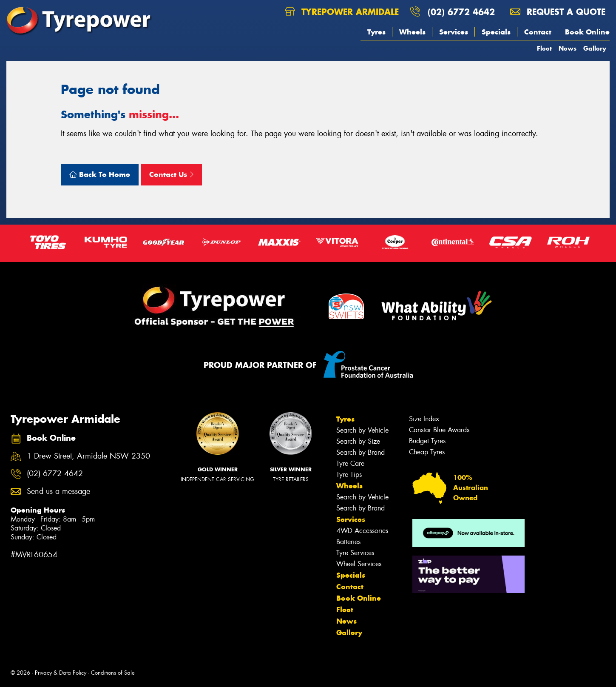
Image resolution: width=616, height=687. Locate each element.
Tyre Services (355, 553)
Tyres (376, 32)
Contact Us (171, 174)
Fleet (544, 48)
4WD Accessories (362, 531)
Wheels (412, 32)
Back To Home (100, 174)
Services (454, 32)
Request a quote (558, 12)
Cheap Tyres (427, 452)
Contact (538, 32)
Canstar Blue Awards (439, 430)
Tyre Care (350, 463)
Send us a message (58, 492)
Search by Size (358, 441)
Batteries (348, 542)
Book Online (587, 32)
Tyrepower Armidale (342, 12)
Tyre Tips (349, 475)
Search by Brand (361, 452)
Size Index (424, 419)
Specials (496, 32)
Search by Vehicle (362, 430)
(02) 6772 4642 (461, 12)
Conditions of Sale (113, 673)
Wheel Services (359, 564)
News (568, 48)
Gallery (595, 48)
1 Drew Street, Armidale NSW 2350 (88, 456)
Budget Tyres (427, 441)
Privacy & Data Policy (61, 673)
